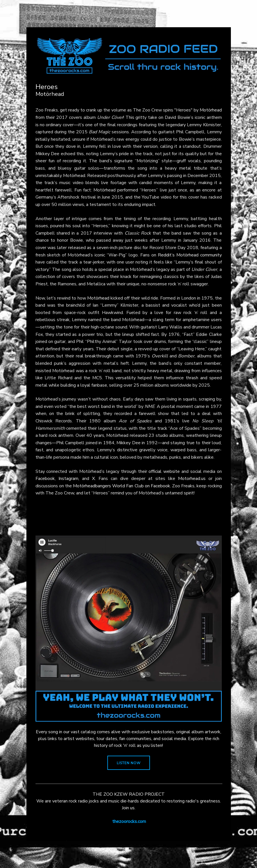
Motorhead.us (192, 479)
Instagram (68, 479)
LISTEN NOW (129, 763)
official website (164, 471)
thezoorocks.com (129, 821)
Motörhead (211, 110)
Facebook (45, 479)
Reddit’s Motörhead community (190, 255)
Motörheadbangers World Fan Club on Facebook (122, 486)
